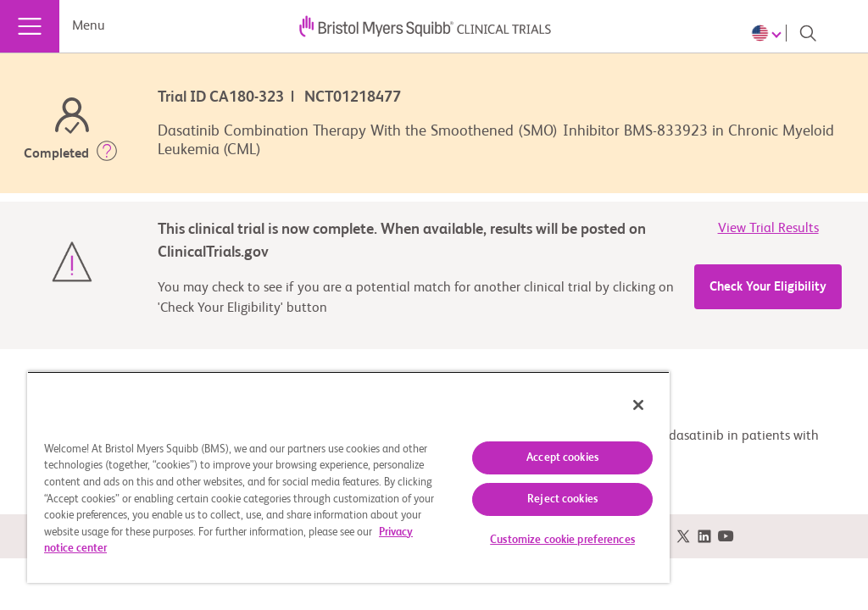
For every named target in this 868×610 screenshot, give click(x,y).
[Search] (808, 33)
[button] (107, 154)
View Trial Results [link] (768, 229)
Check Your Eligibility (768, 287)
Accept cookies (562, 458)
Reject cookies (562, 499)
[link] (683, 537)
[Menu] (30, 26)
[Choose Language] (769, 33)
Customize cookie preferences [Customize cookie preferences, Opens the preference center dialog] (562, 540)
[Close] (638, 405)
